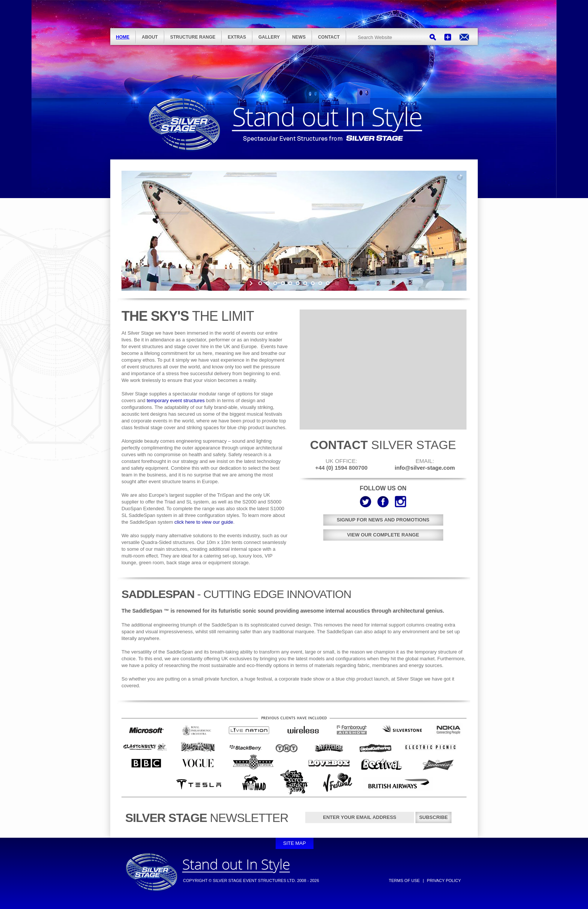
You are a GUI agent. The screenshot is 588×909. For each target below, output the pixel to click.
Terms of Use (404, 880)
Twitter (365, 501)
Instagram (401, 501)
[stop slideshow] (336, 283)
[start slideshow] (252, 283)
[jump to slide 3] (275, 283)
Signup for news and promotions (383, 520)
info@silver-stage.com (464, 37)
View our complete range (383, 535)
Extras (237, 37)
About (150, 37)
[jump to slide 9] (320, 283)
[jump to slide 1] (260, 283)
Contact (329, 37)
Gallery (269, 37)
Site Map (295, 843)
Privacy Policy (444, 880)
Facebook (383, 501)
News (299, 37)
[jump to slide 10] (328, 283)
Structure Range (193, 37)
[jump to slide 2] (268, 283)
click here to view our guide (204, 522)
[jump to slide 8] (313, 283)
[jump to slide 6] (298, 283)
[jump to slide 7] (305, 283)
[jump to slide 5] (290, 283)
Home (123, 37)
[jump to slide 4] (283, 283)
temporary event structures (176, 400)
